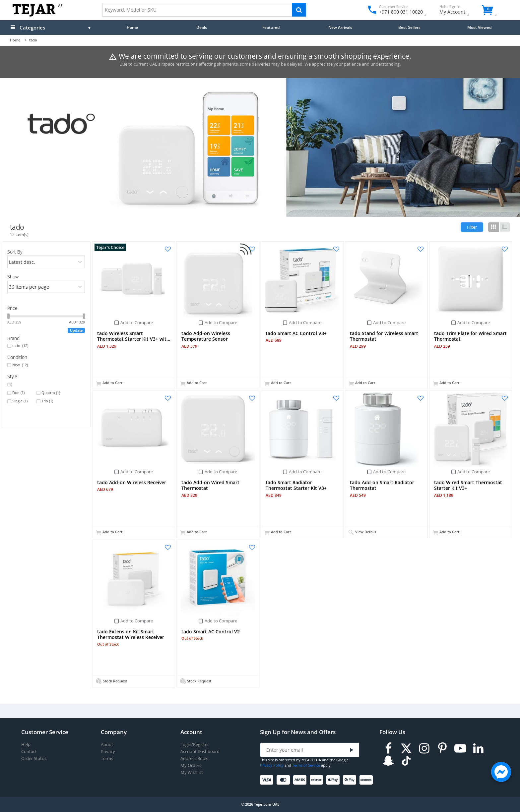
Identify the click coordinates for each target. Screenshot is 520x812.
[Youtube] (460, 749)
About (107, 745)
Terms (107, 758)
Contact (29, 752)
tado (20, 346)
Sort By (15, 252)
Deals (202, 27)
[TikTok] (406, 761)
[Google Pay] (351, 780)
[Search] (299, 10)
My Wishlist (192, 772)
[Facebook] (388, 749)
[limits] (46, 287)
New (20, 365)
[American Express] (301, 780)
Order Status (34, 758)
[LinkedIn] (478, 749)
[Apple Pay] (334, 780)
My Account (458, 10)
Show (13, 277)
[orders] (46, 262)
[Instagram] (424, 749)
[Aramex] (367, 780)
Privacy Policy (272, 765)
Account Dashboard (200, 752)
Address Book (194, 758)
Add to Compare (137, 322)
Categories (32, 28)
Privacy (108, 752)
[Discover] (318, 780)
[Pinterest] (442, 749)
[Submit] (352, 750)
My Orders (191, 765)
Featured (271, 27)
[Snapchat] (388, 761)
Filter (472, 227)
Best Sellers (409, 27)
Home (132, 27)
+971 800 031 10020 (398, 12)
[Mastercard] (284, 780)
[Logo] (34, 15)
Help (26, 745)
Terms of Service (306, 765)
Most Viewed (479, 27)
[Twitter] (406, 749)
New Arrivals (340, 27)
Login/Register (195, 745)
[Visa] (268, 780)
